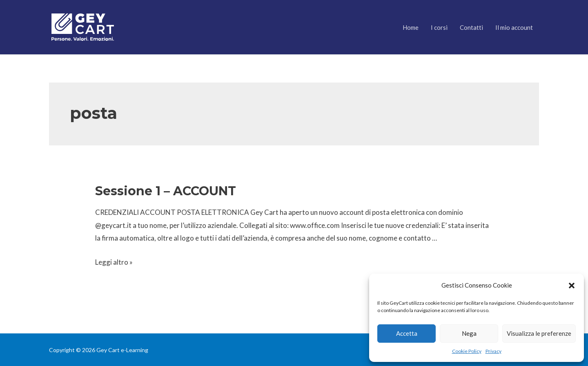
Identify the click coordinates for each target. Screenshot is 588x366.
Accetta (407, 333)
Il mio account (514, 27)
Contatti (471, 27)
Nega (469, 333)
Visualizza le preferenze (539, 333)
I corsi (439, 27)
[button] (572, 286)
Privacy (493, 351)
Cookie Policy (467, 351)
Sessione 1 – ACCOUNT (166, 191)
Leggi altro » (114, 262)
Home (411, 27)
